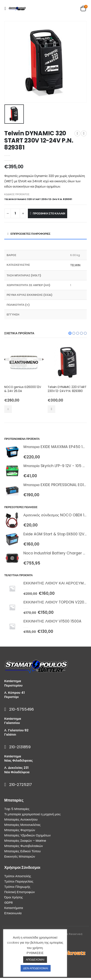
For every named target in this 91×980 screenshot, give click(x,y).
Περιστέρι (11, 697)
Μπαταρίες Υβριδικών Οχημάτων (27, 835)
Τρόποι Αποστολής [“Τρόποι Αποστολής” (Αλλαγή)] (18, 876)
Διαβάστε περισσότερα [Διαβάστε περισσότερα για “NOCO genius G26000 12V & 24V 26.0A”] (8, 409)
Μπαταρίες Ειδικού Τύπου (22, 851)
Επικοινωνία (13, 913)
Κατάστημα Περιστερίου (13, 683)
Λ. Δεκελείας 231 (16, 768)
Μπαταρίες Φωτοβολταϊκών (23, 846)
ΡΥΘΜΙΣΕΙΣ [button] (35, 953)
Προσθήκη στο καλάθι (49, 213)
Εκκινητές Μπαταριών (20, 856)
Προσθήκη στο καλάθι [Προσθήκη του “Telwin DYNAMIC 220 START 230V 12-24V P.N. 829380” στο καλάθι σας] (51, 409)
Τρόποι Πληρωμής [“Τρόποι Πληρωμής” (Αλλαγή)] (17, 887)
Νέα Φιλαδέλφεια (17, 772)
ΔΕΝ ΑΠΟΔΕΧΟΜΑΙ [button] (36, 968)
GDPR (9, 903)
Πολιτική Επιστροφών (20, 892)
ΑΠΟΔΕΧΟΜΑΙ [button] (35, 960)
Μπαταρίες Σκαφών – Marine (25, 841)
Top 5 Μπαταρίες (17, 809)
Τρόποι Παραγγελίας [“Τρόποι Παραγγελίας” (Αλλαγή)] (19, 881)
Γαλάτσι (10, 734)
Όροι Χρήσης (14, 897)
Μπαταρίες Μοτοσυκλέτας (22, 825)
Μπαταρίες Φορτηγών (20, 830)
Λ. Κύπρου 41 (14, 693)
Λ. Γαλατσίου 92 (16, 730)
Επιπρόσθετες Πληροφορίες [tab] (30, 234)
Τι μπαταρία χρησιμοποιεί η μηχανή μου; (33, 814)
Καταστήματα (14, 908)
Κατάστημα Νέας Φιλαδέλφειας (18, 758)
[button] (70, 333)
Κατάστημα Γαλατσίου (13, 721)
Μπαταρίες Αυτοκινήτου (21, 819)
